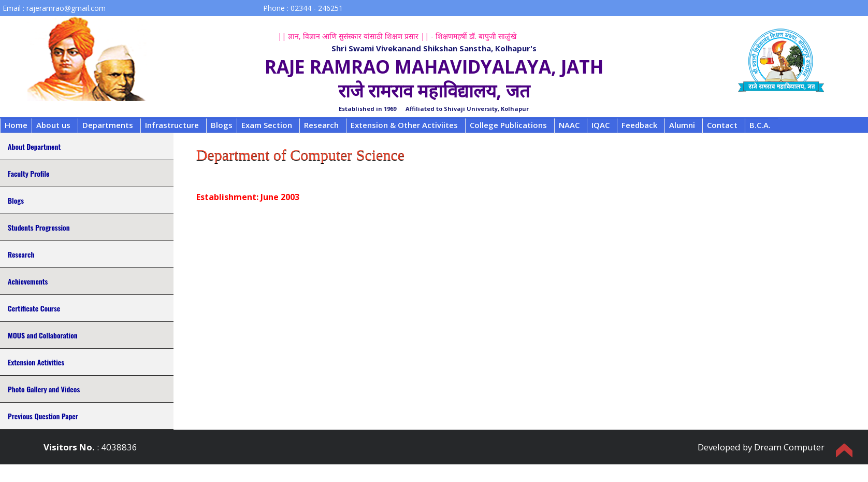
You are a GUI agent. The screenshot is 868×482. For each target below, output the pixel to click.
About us (53, 125)
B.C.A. (760, 125)
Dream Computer (789, 447)
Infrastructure (172, 125)
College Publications (508, 125)
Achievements (28, 281)
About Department (34, 146)
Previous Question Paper (43, 416)
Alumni (682, 125)
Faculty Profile (28, 173)
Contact (722, 125)
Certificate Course (34, 308)
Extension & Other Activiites (404, 125)
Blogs (222, 125)
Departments (108, 125)
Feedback (639, 125)
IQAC (601, 125)
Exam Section (267, 125)
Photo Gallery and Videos (44, 389)
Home (16, 125)
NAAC (569, 125)
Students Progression (39, 227)
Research (321, 125)
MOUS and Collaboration (43, 335)
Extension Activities (36, 362)
